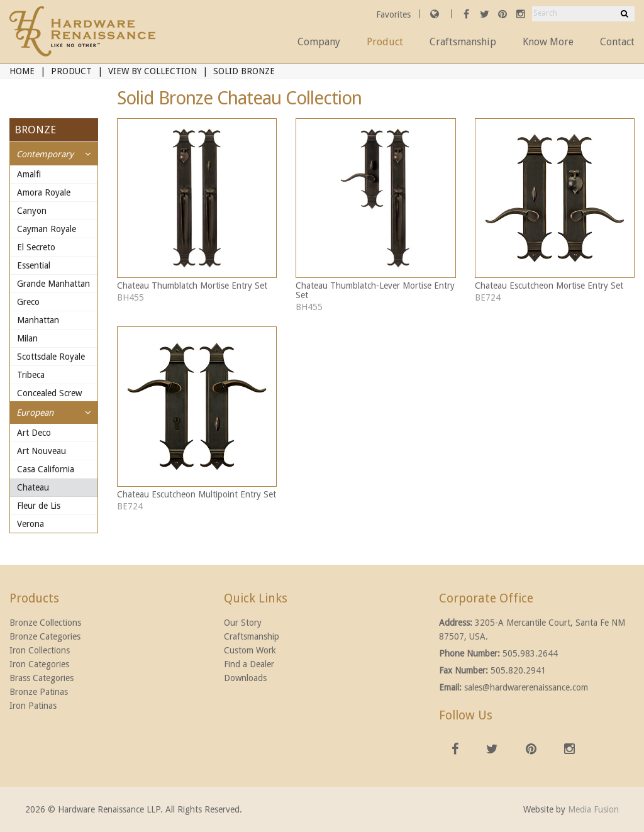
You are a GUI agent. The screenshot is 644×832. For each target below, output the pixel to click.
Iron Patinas (33, 706)
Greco (28, 302)
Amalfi (29, 174)
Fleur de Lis (39, 506)
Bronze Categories (45, 636)
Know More (548, 42)
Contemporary (45, 154)
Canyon (32, 211)
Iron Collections (40, 650)
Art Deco (34, 433)
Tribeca (31, 375)
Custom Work (250, 650)
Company (319, 42)
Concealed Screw (49, 393)
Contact (617, 42)
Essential (34, 265)
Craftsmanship (463, 42)
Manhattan (38, 320)
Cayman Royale (47, 229)
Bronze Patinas (39, 692)
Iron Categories (39, 664)
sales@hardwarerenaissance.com (526, 687)
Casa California (46, 469)
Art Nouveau (42, 451)
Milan (27, 338)
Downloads (245, 678)
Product (385, 42)
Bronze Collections (45, 623)
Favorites (395, 14)
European (35, 413)
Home (22, 71)
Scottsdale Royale (51, 357)
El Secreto (36, 247)
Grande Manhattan (53, 284)
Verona (31, 524)
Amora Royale (44, 192)
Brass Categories (42, 678)
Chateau (33, 487)
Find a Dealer (249, 664)
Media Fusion (593, 809)
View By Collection (153, 71)
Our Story (243, 623)
